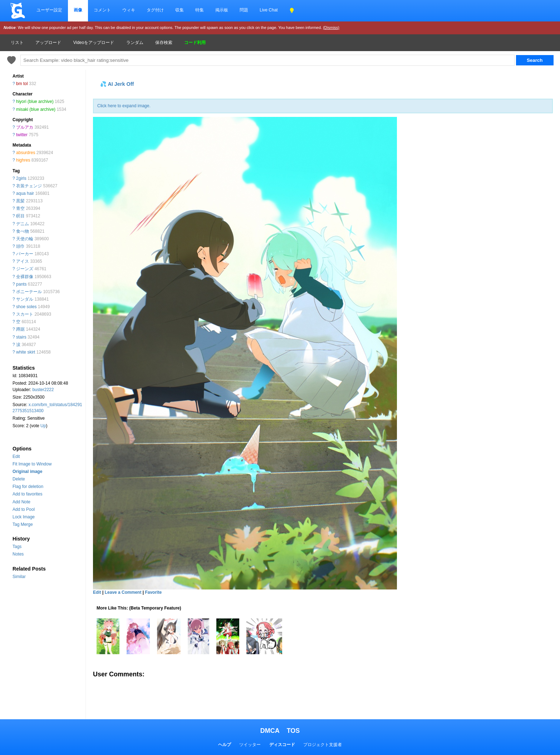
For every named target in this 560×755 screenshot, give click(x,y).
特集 (200, 10)
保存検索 (164, 43)
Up (43, 426)
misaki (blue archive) (36, 109)
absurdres (26, 153)
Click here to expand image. (124, 106)
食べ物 (23, 231)
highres (23, 160)
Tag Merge (23, 524)
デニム (23, 224)
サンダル (25, 299)
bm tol (22, 84)
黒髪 (20, 201)
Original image (27, 472)
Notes (18, 554)
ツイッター (250, 745)
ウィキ (129, 10)
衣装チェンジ (29, 186)
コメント (102, 10)
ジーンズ (25, 269)
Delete (19, 479)
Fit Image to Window (32, 464)
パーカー (25, 254)
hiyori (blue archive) (35, 102)
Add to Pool (24, 509)
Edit (16, 457)
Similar (19, 577)
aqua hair (25, 193)
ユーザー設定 (49, 10)
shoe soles (26, 307)
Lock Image (24, 517)
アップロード (48, 43)
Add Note (21, 502)
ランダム (135, 43)
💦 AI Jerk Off (117, 84)
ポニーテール (29, 292)
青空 (20, 208)
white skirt (26, 352)
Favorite (153, 592)
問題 (244, 10)
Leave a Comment (123, 592)
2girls (21, 178)
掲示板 (222, 10)
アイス (23, 261)
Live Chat (269, 10)
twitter (22, 135)
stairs (21, 337)
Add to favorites (27, 494)
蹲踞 (20, 329)
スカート (25, 314)
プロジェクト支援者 (323, 745)
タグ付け (155, 10)
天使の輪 (25, 239)
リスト (17, 43)
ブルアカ (25, 127)
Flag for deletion (28, 487)
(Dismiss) (331, 28)
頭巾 (20, 246)
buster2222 (43, 390)
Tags (17, 547)
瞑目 (20, 216)
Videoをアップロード (94, 43)
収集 (180, 10)
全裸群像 (25, 277)
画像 (78, 10)
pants (21, 284)
